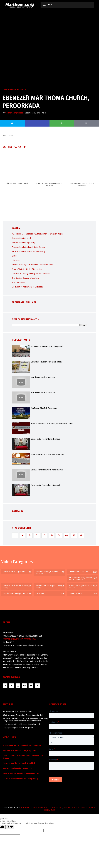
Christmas (16, 260)
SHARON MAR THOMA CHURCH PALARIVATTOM (48, 454)
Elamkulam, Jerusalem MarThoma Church (46, 362)
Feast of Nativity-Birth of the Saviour (27, 269)
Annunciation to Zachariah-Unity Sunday (28, 247)
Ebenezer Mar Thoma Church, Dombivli (45, 439)
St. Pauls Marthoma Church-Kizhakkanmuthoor (49, 470)
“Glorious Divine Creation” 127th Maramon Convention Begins (38, 234)
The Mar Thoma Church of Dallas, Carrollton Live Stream (52, 424)
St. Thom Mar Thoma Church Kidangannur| (47, 346)
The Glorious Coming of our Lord (26, 278)
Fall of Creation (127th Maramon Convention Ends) (33, 265)
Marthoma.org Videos (14, 113)
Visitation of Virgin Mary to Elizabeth (27, 287)
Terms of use (56, 808)
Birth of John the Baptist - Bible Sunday (29, 252)
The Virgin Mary (18, 282)
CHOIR (15, 256)
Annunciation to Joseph (15, 90)
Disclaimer (49, 810)
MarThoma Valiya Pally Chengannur (44, 408)
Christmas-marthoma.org (35, 808)
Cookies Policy (88, 808)
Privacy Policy (71, 808)
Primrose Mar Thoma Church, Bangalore (19, 751)
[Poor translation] (10, 827)
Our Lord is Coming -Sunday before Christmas (31, 274)
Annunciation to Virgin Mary (23, 243)
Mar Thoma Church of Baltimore (43, 377)
